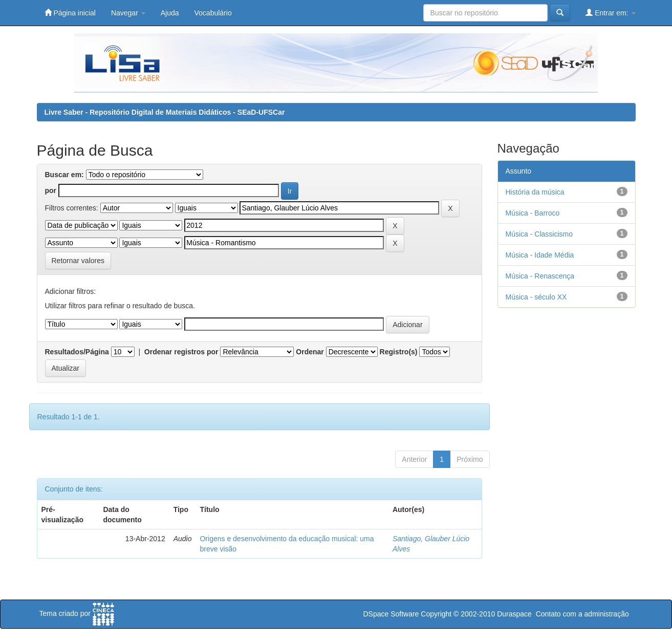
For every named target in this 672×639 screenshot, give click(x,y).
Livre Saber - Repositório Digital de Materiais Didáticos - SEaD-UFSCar (165, 112)
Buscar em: (64, 175)
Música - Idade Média (540, 255)
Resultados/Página (77, 352)
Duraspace (514, 614)
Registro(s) (399, 352)
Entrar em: (610, 13)
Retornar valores (78, 261)
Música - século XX (536, 297)
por (51, 190)
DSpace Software (391, 614)
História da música (535, 192)
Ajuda (170, 13)
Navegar (128, 13)
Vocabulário (213, 13)
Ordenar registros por (181, 352)
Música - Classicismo (539, 234)
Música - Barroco (533, 213)
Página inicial (70, 13)
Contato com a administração (582, 614)
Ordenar (310, 352)
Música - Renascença (540, 276)
